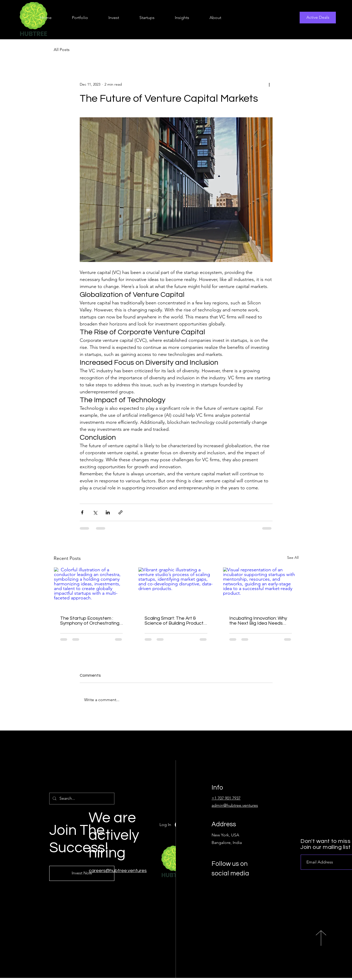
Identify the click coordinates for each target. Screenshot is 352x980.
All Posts (62, 50)
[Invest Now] (82, 873)
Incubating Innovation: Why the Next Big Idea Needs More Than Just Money (258, 621)
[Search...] (81, 799)
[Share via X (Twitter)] (95, 512)
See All (293, 558)
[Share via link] (121, 512)
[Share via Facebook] (82, 512)
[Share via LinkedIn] (108, 512)
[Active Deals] (318, 18)
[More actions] (269, 84)
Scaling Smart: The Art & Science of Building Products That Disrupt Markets (175, 621)
